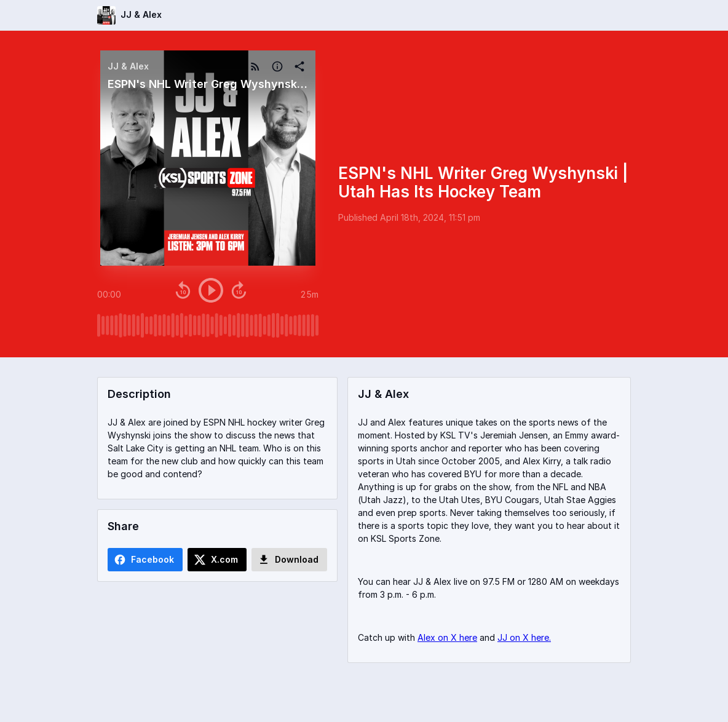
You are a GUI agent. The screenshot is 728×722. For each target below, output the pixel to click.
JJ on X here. (524, 637)
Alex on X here (447, 637)
